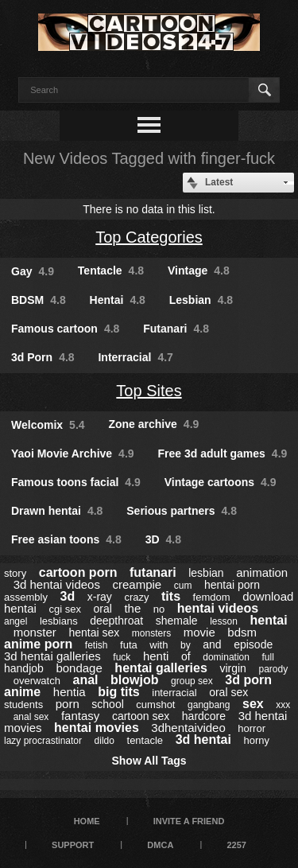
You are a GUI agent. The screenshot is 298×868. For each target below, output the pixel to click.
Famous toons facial (76, 482)
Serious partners (182, 511)
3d (67, 596)
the (132, 608)
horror (252, 728)
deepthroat (116, 621)
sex (253, 704)
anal (85, 680)
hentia (70, 692)
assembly (26, 597)
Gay (33, 271)
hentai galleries (161, 668)
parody (273, 669)
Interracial (135, 357)
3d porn (248, 680)
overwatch (37, 681)
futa (129, 645)
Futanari (176, 329)
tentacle (145, 740)
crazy (136, 597)
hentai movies (97, 728)
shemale (177, 621)
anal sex (31, 717)
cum (183, 586)
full (268, 657)
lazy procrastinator (43, 741)
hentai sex (94, 633)
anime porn (38, 644)
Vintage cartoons (221, 482)
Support (73, 845)
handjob (24, 668)
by (186, 645)
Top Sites (149, 391)
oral (102, 609)
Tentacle (111, 271)
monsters (151, 633)
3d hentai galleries (52, 656)
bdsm (242, 632)
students (23, 705)
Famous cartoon (65, 329)
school (107, 704)
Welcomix (48, 425)
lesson (224, 621)
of (186, 656)
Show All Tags (149, 761)
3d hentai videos (57, 584)
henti (156, 656)
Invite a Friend (189, 821)
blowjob (134, 680)
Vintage (199, 271)
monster (35, 632)
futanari (153, 572)
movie (199, 632)
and (212, 644)
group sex (192, 681)
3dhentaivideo (188, 728)
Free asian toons (66, 539)
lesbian (206, 573)
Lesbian (201, 300)
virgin (232, 668)
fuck (122, 657)
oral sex (228, 692)
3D (163, 539)
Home (87, 821)
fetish (97, 645)
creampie (137, 584)
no (159, 609)
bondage (79, 668)
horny (256, 740)
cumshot (155, 705)
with (159, 645)
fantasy (80, 716)
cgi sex (64, 609)
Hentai (118, 300)
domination (226, 657)
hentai (268, 620)
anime (22, 692)
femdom (212, 597)
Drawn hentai (57, 511)
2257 (236, 845)
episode (253, 644)
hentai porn (232, 585)
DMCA (160, 845)
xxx (283, 705)
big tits (118, 692)
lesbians (59, 621)
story (15, 573)
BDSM (39, 300)
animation (262, 572)
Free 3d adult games (222, 453)
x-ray (100, 597)
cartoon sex (141, 716)
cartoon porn (78, 572)
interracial (174, 693)
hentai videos (218, 608)
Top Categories (149, 237)
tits (171, 596)
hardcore (204, 716)
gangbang (209, 705)
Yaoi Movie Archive (73, 453)
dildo (104, 741)
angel (15, 621)
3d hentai (203, 740)
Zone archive (153, 424)
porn (68, 704)
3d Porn (43, 357)
